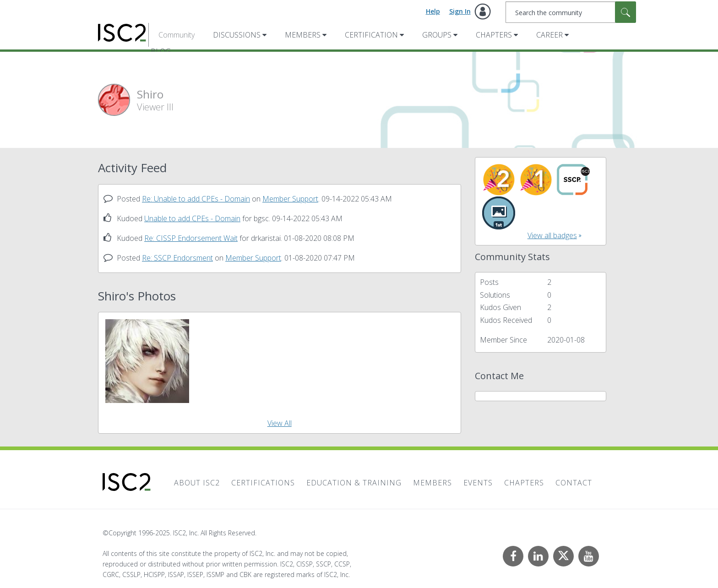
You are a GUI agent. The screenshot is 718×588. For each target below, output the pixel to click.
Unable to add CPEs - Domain (192, 218)
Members (303, 35)
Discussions (237, 35)
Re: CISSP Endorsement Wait (191, 238)
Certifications (263, 483)
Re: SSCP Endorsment (177, 258)
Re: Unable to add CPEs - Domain (196, 199)
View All (280, 423)
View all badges (552, 235)
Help (433, 11)
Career (549, 35)
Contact (574, 483)
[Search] (571, 12)
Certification (371, 35)
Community (177, 35)
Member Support (290, 199)
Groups (437, 35)
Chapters (494, 35)
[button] (147, 361)
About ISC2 (197, 483)
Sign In (460, 11)
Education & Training (354, 483)
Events (478, 483)
